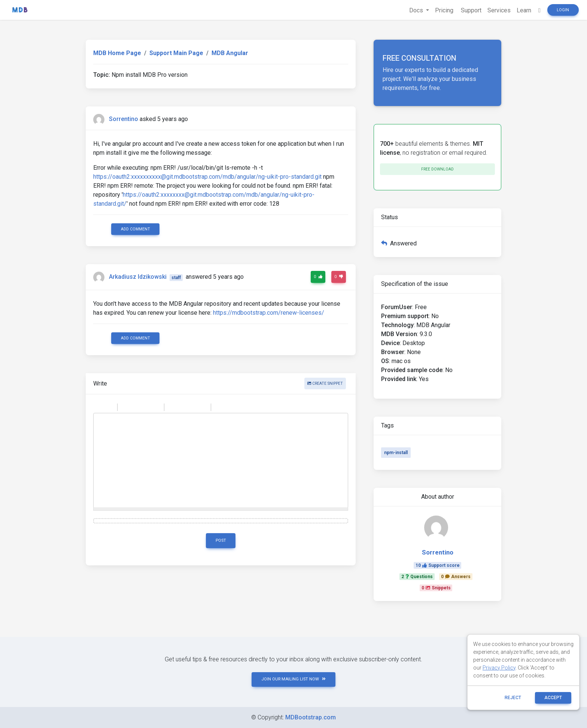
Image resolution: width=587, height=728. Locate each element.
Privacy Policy (499, 668)
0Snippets (436, 588)
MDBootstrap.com (311, 717)
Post (221, 540)
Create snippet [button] (325, 383)
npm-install (396, 453)
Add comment (136, 229)
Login (563, 10)
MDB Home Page (117, 53)
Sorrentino (124, 119)
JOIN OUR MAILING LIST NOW (293, 679)
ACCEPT (553, 698)
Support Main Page (176, 53)
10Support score (438, 565)
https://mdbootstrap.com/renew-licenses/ (269, 313)
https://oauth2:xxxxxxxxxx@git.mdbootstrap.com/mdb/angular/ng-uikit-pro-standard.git (207, 177)
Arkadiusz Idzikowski (138, 277)
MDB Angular (230, 53)
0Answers (456, 577)
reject (513, 698)
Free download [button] (437, 169)
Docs (417, 10)
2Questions (417, 577)
